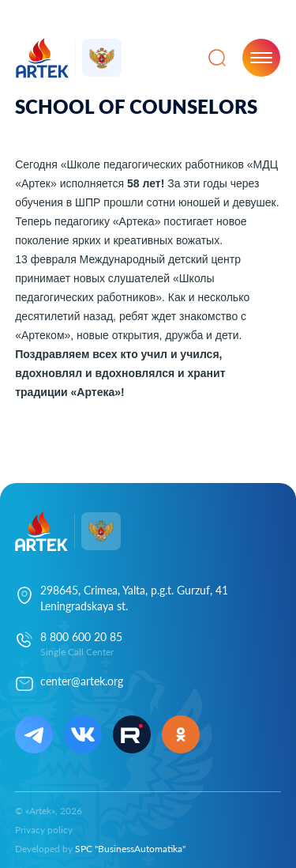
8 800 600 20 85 (81, 637)
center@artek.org (82, 681)
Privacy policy (44, 830)
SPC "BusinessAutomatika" (130, 849)
